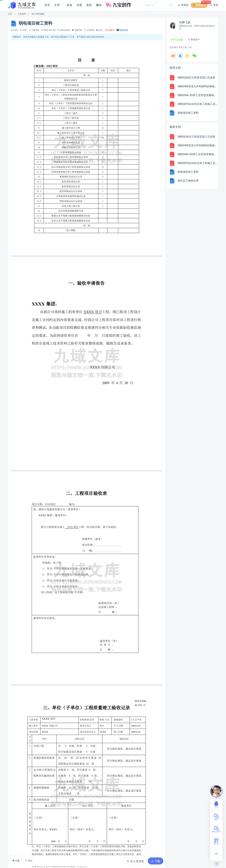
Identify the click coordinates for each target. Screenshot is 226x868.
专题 (79, 5)
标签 (70, 5)
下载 (156, 861)
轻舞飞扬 (185, 23)
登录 (214, 5)
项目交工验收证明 (188, 181)
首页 (47, 5)
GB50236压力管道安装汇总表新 (196, 78)
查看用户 (194, 40)
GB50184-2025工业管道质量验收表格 (197, 95)
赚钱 (99, 5)
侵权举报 (122, 30)
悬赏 (89, 5)
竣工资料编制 (38, 14)
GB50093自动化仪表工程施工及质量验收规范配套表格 (197, 104)
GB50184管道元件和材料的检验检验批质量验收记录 (197, 87)
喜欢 (29, 861)
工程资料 (22, 14)
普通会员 (200, 5)
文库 (57, 5)
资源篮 (183, 5)
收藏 (16, 861)
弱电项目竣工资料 (188, 113)
